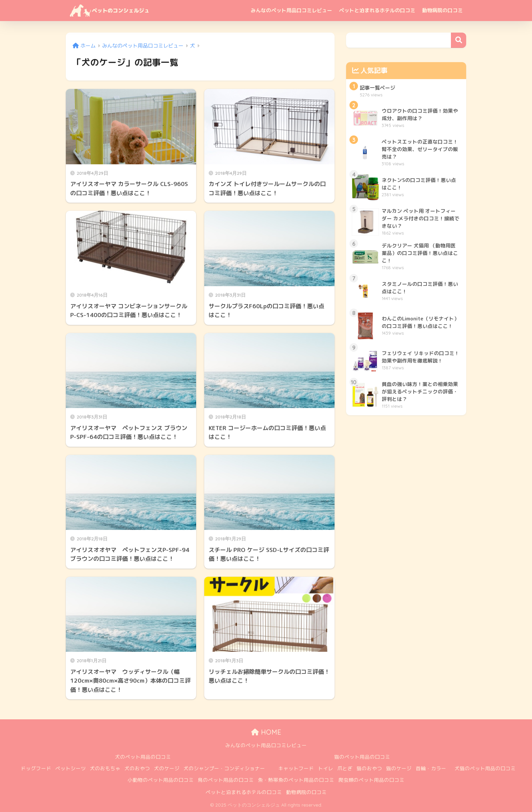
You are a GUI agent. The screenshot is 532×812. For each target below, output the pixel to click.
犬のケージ (167, 768)
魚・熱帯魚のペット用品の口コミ (296, 780)
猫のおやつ (369, 768)
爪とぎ (345, 768)
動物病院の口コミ (442, 10)
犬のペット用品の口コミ (143, 757)
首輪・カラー (431, 768)
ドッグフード (36, 768)
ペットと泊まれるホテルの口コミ (377, 10)
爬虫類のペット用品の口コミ (371, 780)
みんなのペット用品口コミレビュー (291, 10)
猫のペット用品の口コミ (362, 757)
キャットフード (296, 768)
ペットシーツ (71, 768)
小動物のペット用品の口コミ (161, 780)
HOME (266, 732)
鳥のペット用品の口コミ (226, 780)
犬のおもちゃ (105, 768)
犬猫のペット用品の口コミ (485, 768)
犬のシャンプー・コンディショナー (224, 768)
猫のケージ (399, 768)
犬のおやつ (137, 768)
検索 (459, 40)
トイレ (326, 768)
